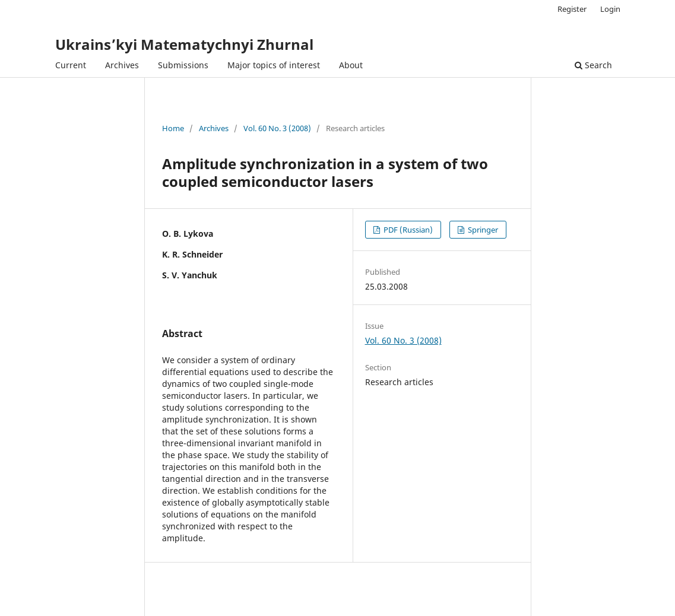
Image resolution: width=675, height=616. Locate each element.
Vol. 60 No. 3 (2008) (277, 128)
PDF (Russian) (407, 230)
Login (610, 9)
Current (71, 65)
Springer (482, 230)
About (351, 65)
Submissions (183, 65)
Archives (122, 65)
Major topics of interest (274, 65)
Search (593, 65)
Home (173, 128)
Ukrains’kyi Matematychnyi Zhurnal (184, 44)
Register (572, 9)
